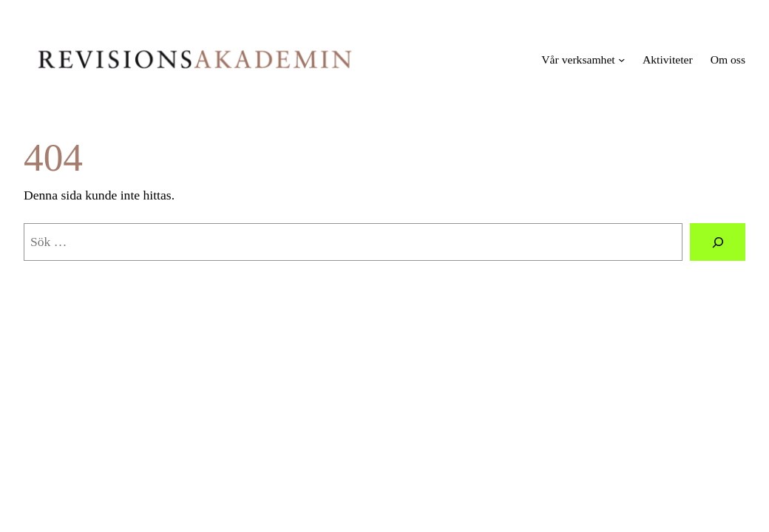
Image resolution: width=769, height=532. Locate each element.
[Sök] (718, 242)
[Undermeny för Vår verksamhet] (621, 59)
